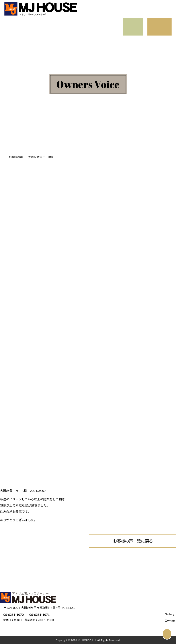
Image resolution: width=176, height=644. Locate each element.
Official (57, 31)
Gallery (23, 22)
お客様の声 (18, 157)
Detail (45, 22)
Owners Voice (28, 31)
